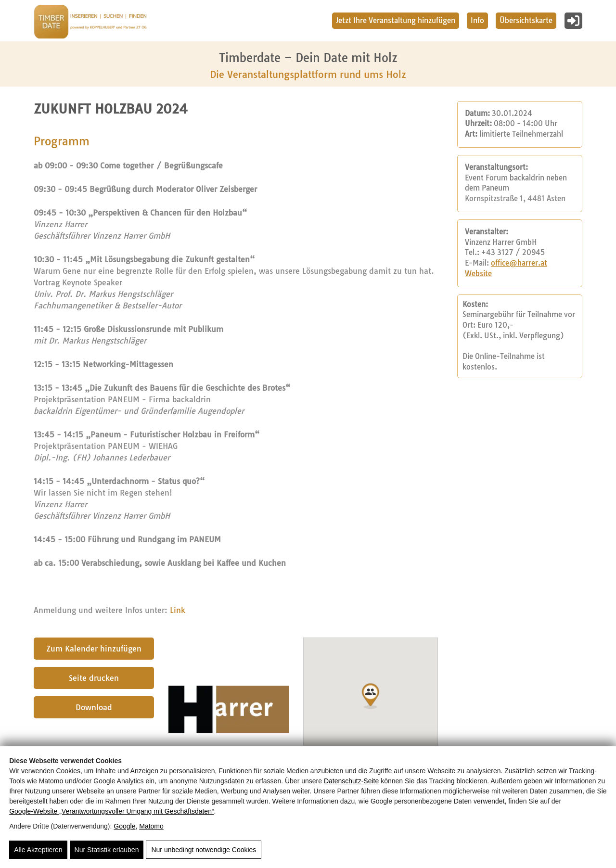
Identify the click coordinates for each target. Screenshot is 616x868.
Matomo (151, 826)
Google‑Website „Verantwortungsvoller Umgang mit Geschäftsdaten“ (111, 811)
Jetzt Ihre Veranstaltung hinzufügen (396, 20)
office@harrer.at (519, 263)
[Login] (573, 21)
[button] (371, 696)
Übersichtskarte (526, 20)
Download (94, 707)
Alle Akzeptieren (38, 850)
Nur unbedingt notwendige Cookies (204, 850)
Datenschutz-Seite (351, 780)
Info (477, 20)
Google (124, 826)
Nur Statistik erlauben (107, 850)
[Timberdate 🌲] (90, 23)
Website (478, 274)
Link (178, 610)
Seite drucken (94, 678)
